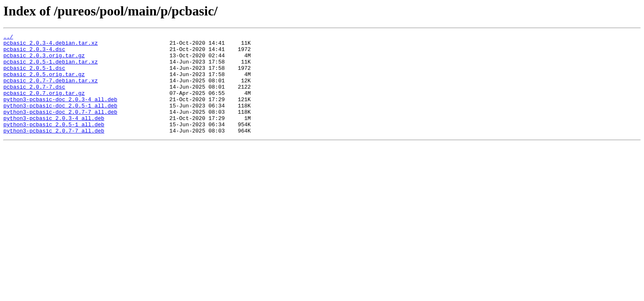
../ (8, 38)
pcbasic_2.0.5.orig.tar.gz (44, 83)
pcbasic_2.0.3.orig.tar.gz (44, 60)
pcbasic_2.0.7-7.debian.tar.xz (51, 90)
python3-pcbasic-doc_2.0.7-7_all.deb (60, 128)
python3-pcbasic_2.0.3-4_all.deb (54, 135)
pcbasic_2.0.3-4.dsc (34, 53)
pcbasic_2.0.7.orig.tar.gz (44, 105)
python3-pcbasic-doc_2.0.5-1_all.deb (60, 120)
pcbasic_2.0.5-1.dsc (34, 75)
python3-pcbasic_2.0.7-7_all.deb (54, 150)
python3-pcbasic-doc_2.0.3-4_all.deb (60, 113)
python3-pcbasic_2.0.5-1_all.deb (54, 143)
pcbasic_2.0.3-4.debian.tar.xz (51, 45)
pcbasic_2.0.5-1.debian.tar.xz (51, 68)
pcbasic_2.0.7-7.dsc (34, 98)
